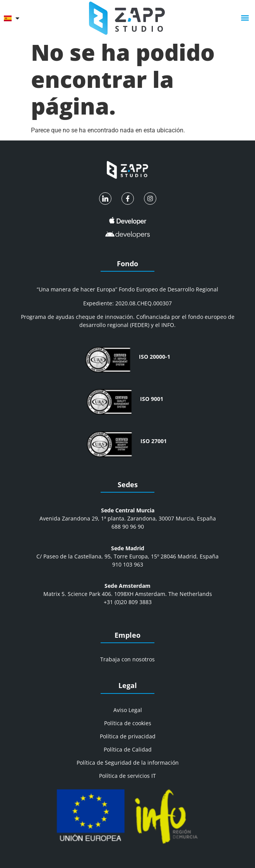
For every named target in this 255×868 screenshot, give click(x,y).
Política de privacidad (128, 736)
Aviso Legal (128, 710)
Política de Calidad (128, 749)
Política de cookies (128, 723)
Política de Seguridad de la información (128, 763)
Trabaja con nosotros (127, 659)
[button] (245, 18)
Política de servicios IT (127, 776)
